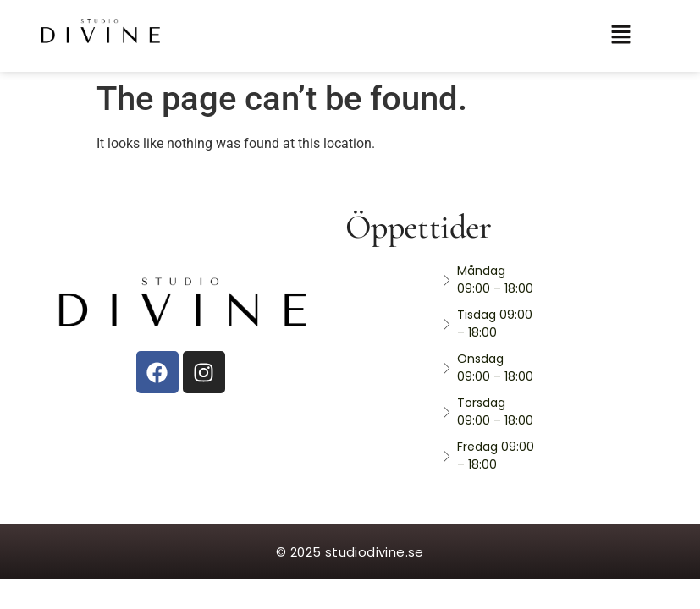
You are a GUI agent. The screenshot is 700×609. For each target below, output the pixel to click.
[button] (630, 36)
